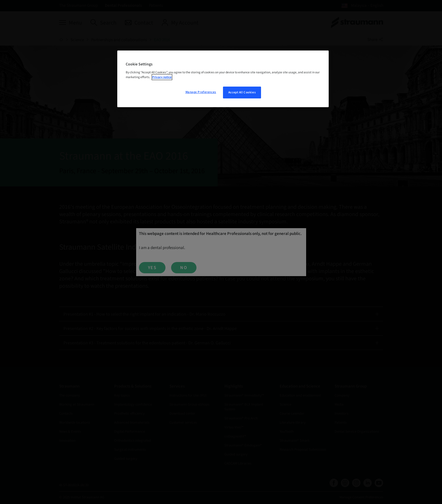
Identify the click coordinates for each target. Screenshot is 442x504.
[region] (223, 79)
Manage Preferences (201, 92)
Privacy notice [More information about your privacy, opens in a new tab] (162, 77)
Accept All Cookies (242, 92)
